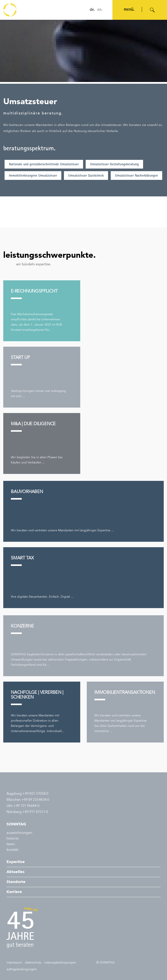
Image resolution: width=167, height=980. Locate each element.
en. (99, 10)
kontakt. (13, 850)
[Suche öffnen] (152, 10)
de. (92, 10)
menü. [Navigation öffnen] (129, 10)
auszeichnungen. (20, 833)
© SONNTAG (106, 963)
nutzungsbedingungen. (60, 963)
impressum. (15, 963)
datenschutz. (33, 963)
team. (11, 844)
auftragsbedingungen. (22, 969)
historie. (13, 839)
